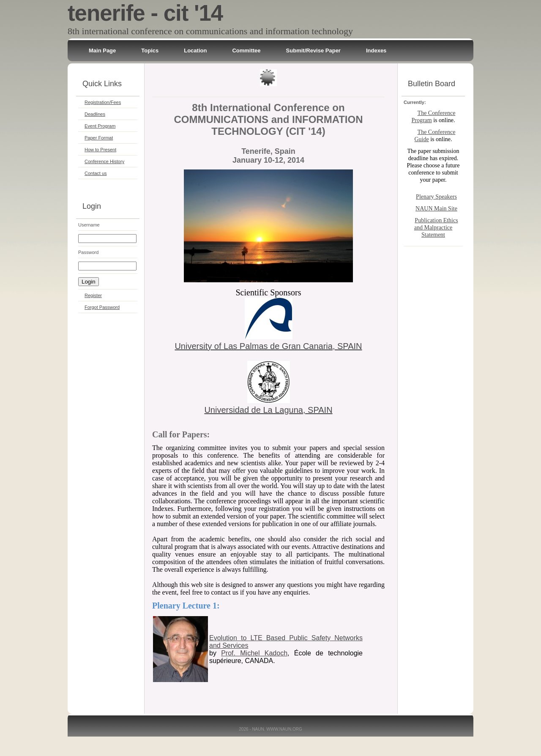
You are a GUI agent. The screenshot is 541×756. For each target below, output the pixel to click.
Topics (150, 50)
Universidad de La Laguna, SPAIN (268, 410)
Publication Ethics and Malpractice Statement (436, 228)
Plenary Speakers (436, 197)
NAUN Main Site (436, 209)
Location (195, 50)
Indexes (376, 50)
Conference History (104, 161)
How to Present (100, 150)
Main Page (102, 50)
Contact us (96, 173)
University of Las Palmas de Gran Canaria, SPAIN (268, 346)
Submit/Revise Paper (313, 50)
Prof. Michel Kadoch (254, 653)
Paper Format (99, 138)
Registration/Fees (103, 102)
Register (93, 295)
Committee (246, 50)
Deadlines (95, 114)
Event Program (100, 126)
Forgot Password (102, 307)
